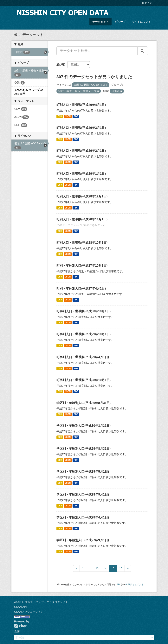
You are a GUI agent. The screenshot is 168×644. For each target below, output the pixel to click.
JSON (68, 116)
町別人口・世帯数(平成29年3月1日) (81, 128)
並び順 (61, 65)
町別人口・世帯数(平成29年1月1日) (81, 174)
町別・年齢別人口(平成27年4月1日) (81, 288)
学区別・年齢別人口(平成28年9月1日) (83, 494)
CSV (60, 116)
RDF (76, 116)
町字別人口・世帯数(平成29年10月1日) (84, 334)
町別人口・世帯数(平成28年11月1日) (82, 219)
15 (113, 568)
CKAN (21, 626)
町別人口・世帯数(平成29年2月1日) (81, 151)
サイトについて (141, 22)
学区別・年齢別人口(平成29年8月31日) (84, 449)
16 (121, 568)
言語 (17, 632)
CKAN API (20, 607)
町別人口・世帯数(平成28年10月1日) (82, 243)
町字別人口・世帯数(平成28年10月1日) (84, 380)
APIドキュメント (135, 585)
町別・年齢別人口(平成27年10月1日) (82, 266)
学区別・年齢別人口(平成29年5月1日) (83, 472)
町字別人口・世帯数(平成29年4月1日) (83, 357)
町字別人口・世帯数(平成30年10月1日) (84, 311)
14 (105, 568)
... (90, 568)
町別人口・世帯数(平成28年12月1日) (82, 196)
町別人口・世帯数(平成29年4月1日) (81, 105)
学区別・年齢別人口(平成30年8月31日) (84, 403)
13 (97, 568)
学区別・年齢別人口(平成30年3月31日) (84, 426)
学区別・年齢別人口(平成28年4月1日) (83, 517)
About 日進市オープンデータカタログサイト (41, 602)
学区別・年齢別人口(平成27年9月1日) (83, 540)
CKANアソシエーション (29, 612)
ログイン (147, 3)
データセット (100, 22)
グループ (120, 22)
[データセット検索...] (97, 51)
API (118, 585)
